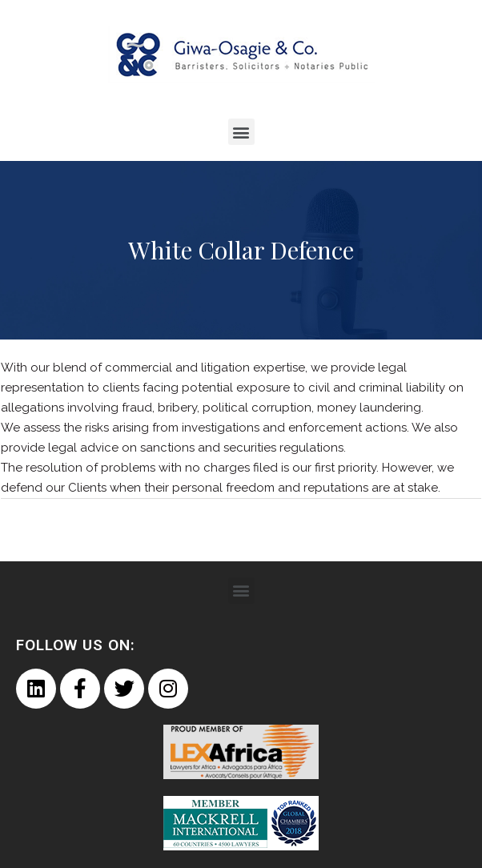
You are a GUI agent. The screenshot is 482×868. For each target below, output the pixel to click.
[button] (241, 132)
